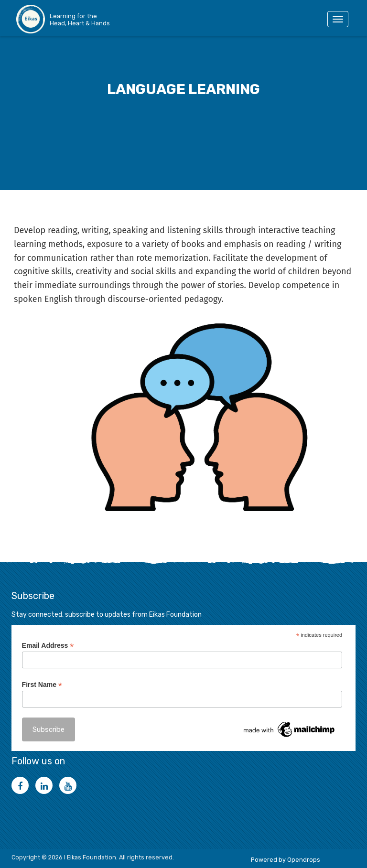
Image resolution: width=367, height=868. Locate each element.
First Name (42, 685)
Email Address (48, 646)
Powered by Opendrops (286, 860)
